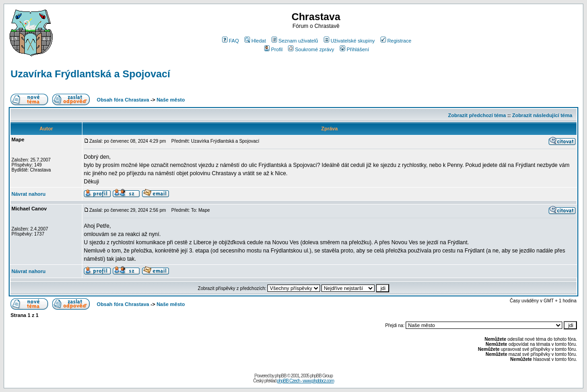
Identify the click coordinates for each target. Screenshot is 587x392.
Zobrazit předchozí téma (477, 115)
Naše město (171, 100)
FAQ (231, 41)
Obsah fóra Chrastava (123, 100)
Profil (273, 49)
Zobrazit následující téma (542, 115)
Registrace (396, 41)
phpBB (280, 376)
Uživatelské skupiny (349, 41)
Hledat (255, 41)
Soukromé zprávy (311, 49)
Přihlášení (354, 49)
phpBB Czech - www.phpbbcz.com (305, 381)
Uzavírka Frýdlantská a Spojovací (90, 74)
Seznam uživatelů (295, 41)
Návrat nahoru (29, 194)
